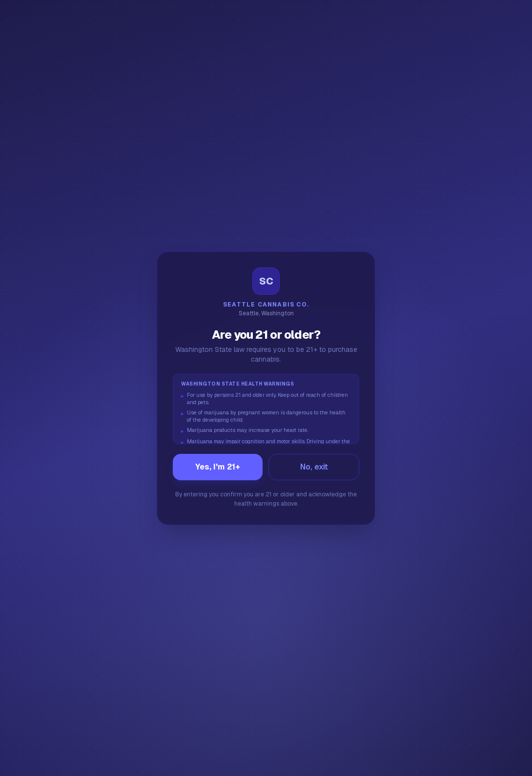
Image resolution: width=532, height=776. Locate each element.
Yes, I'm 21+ (218, 467)
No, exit (314, 467)
